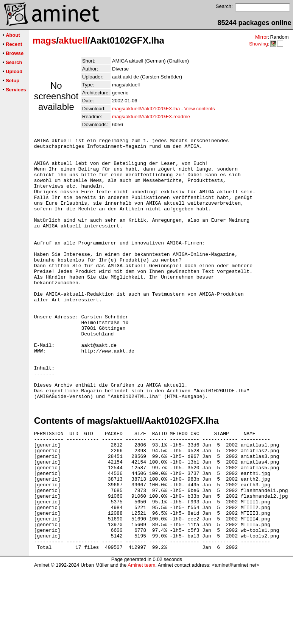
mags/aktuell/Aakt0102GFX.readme (151, 117)
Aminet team (141, 641)
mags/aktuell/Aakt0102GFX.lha (146, 109)
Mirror (262, 37)
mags (44, 40)
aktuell (73, 40)
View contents (200, 109)
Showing (259, 44)
